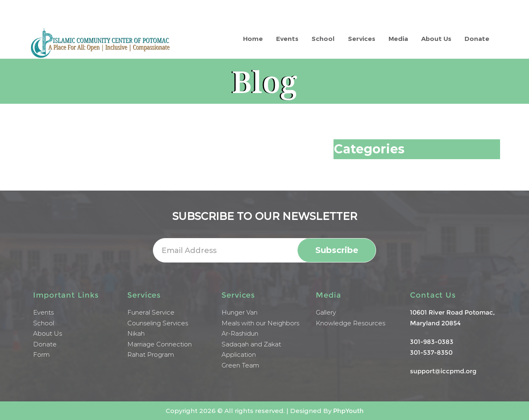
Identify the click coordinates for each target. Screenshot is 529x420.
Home (253, 39)
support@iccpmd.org (443, 371)
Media (398, 39)
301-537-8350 (431, 352)
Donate (477, 39)
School (323, 39)
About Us (436, 39)
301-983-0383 (432, 342)
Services (362, 39)
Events (287, 39)
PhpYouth (348, 411)
